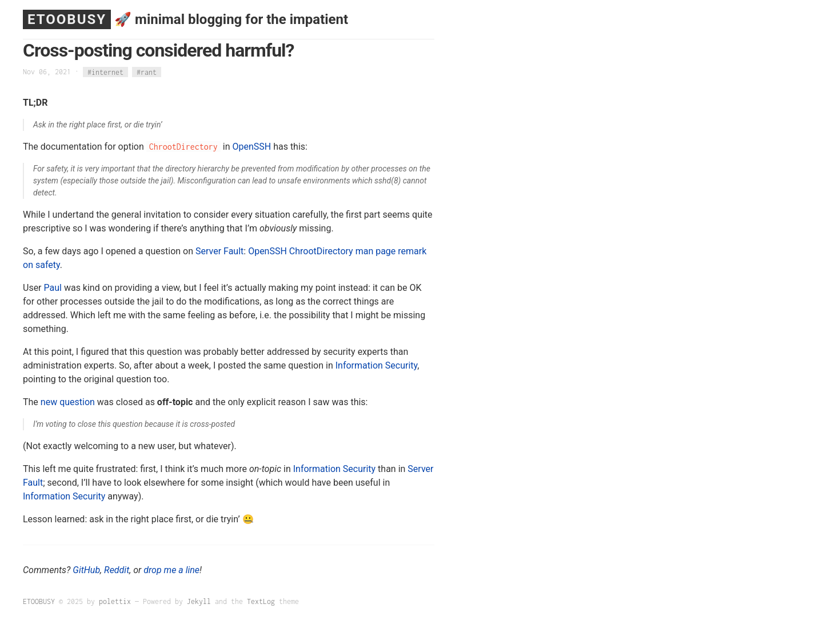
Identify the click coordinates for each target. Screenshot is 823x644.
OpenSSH (251, 147)
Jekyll (199, 601)
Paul (53, 288)
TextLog (261, 601)
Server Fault (219, 251)
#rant (147, 72)
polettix (115, 601)
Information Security (377, 365)
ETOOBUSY (67, 19)
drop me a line (171, 570)
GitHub (86, 570)
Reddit (117, 570)
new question (68, 402)
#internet (105, 72)
